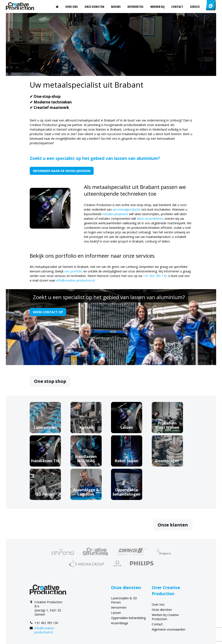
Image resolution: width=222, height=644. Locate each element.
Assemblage (120, 623)
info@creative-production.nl (75, 280)
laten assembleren (150, 219)
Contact (177, 7)
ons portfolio (73, 271)
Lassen (116, 613)
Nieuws (116, 7)
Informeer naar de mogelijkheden (62, 171)
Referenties (135, 7)
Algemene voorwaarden (169, 629)
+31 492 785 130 (155, 276)
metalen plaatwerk (115, 214)
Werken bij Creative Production (165, 617)
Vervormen (119, 607)
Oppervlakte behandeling (128, 618)
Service (195, 7)
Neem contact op (48, 312)
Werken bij (157, 7)
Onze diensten (94, 7)
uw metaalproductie (127, 209)
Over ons (72, 7)
